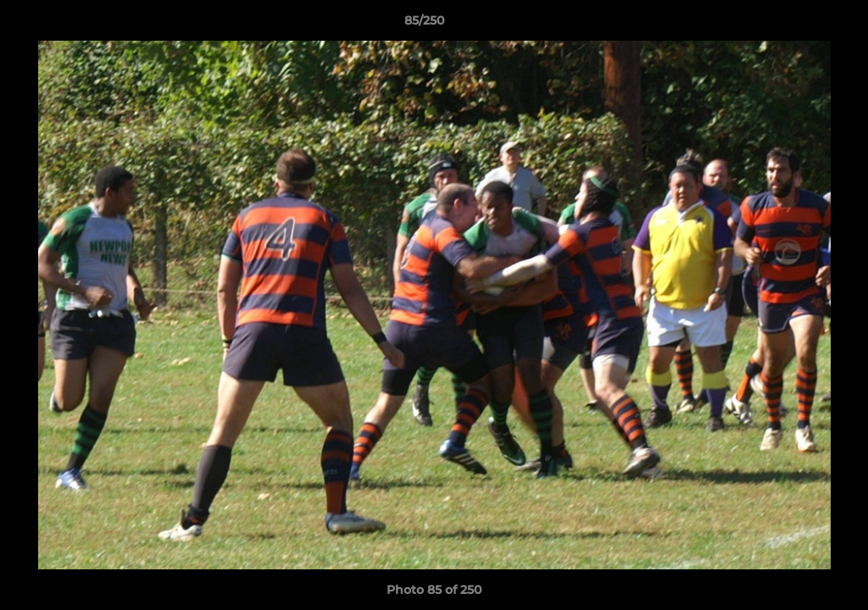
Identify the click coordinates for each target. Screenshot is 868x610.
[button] (797, 25)
